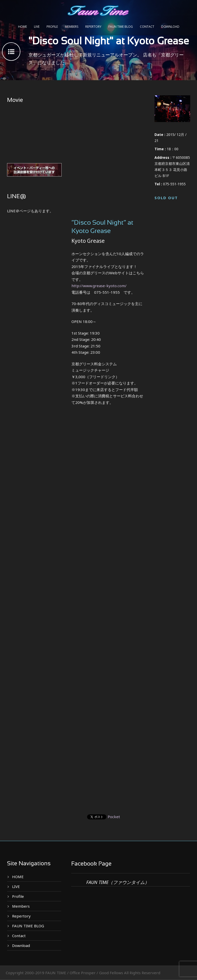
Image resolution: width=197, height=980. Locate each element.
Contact (147, 27)
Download (170, 27)
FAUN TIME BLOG (121, 27)
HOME (23, 27)
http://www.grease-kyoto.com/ (99, 286)
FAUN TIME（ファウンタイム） (118, 882)
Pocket (114, 817)
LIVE (37, 27)
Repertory (93, 27)
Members (72, 27)
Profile (52, 27)
